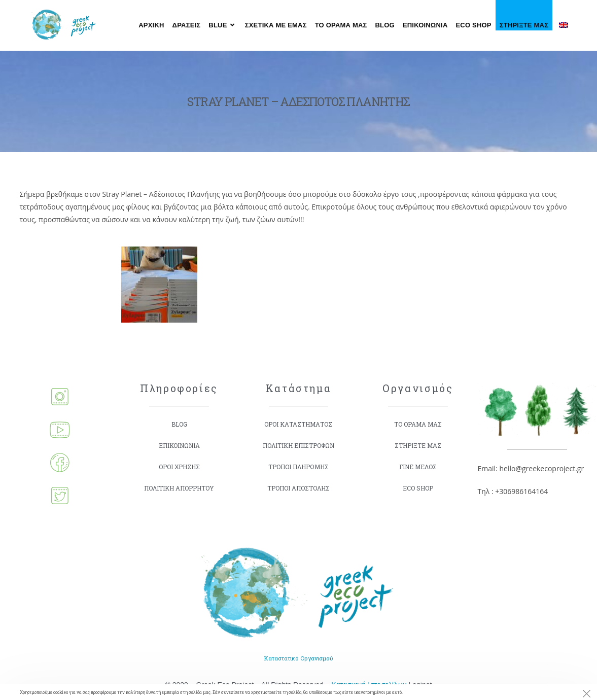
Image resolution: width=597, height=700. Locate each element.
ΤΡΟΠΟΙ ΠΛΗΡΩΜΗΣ (298, 467)
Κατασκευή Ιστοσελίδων (369, 683)
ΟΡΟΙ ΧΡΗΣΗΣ (179, 467)
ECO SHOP (418, 488)
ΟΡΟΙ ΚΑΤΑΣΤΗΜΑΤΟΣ (298, 424)
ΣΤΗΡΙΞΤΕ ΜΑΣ (418, 446)
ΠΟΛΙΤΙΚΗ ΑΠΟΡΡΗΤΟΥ (179, 488)
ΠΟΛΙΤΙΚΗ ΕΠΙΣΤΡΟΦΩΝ (298, 446)
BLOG (179, 424)
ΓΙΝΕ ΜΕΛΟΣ (418, 467)
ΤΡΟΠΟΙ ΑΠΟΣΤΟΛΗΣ (298, 488)
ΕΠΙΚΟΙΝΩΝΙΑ (179, 446)
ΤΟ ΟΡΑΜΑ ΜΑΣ (418, 424)
